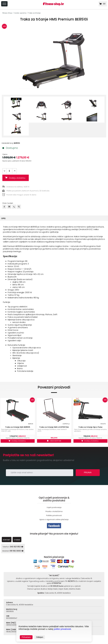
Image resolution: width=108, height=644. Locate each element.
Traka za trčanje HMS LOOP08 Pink (54, 427)
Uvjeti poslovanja (54, 507)
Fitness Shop (7, 13)
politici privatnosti (62, 629)
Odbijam (40, 637)
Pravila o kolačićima (54, 511)
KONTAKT (7, 540)
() (102, 4)
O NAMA (17, 540)
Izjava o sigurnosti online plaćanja (54, 519)
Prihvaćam (26, 637)
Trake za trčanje (34, 13)
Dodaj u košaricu (18, 178)
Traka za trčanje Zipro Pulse (90, 427)
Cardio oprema (20, 13)
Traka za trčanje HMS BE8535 (18, 427)
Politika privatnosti (54, 515)
